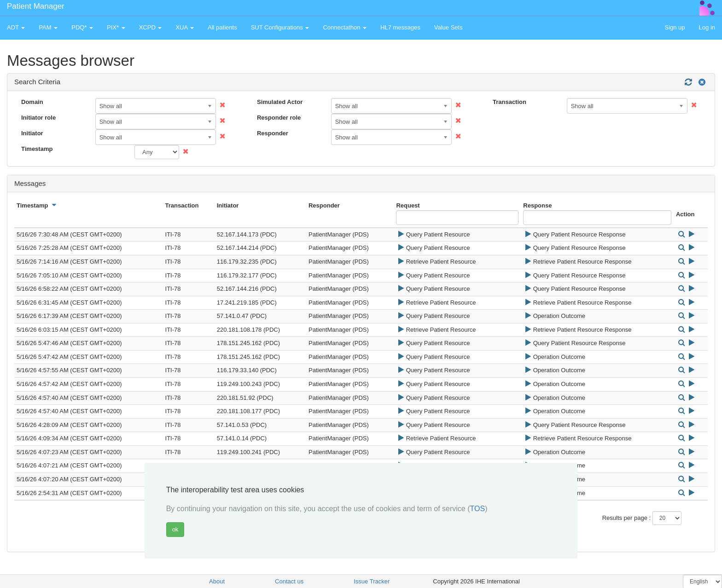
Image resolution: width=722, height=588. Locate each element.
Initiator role (38, 118)
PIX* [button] (116, 27)
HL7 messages (400, 27)
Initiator (32, 133)
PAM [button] (48, 27)
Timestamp (37, 149)
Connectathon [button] (345, 27)
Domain (32, 102)
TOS (478, 509)
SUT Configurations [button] (280, 27)
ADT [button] (16, 27)
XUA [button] (185, 27)
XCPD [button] (151, 27)
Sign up (675, 27)
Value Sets (448, 27)
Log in (707, 27)
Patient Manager (36, 6)
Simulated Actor (280, 102)
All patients (222, 27)
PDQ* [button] (82, 27)
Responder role (279, 118)
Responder (273, 133)
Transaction (509, 102)
